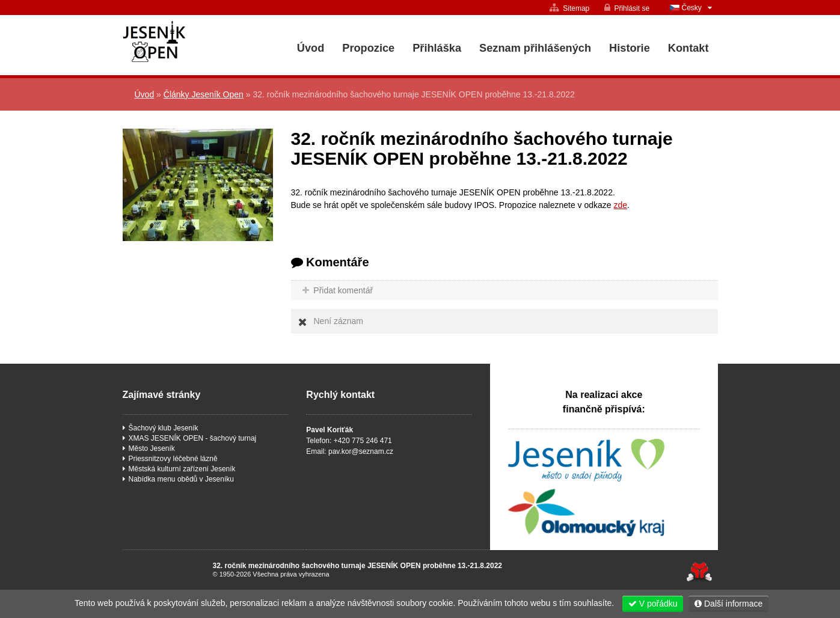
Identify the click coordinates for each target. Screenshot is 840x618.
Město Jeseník (152, 448)
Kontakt (688, 48)
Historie (630, 48)
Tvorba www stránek (700, 572)
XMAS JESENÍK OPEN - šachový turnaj (193, 438)
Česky (692, 8)
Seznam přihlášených (535, 48)
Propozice (368, 48)
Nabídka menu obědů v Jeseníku (181, 479)
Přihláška (437, 48)
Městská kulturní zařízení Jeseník (182, 469)
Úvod (188, 42)
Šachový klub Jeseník (164, 428)
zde (620, 205)
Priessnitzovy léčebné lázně (173, 459)
